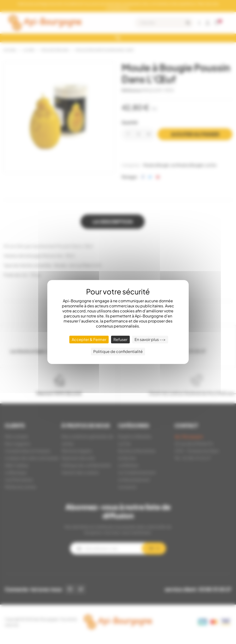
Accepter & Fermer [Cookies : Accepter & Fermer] (89, 339)
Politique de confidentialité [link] (118, 351)
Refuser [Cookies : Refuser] (120, 339)
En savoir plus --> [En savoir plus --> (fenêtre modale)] (150, 339)
